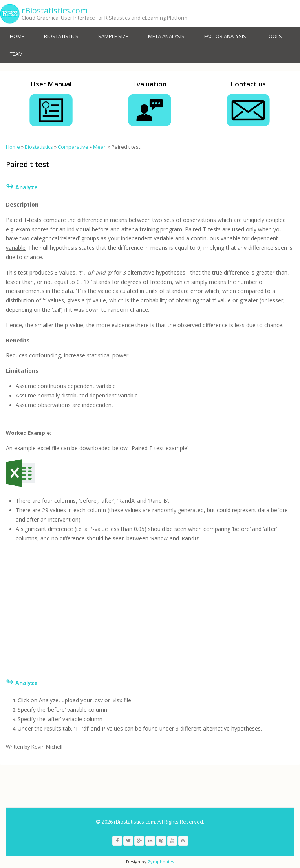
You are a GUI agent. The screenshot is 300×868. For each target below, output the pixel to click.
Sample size (113, 36)
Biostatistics (61, 36)
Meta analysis (166, 36)
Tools (274, 36)
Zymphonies (161, 862)
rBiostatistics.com (55, 10)
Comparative (73, 147)
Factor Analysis (225, 36)
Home (17, 36)
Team (16, 54)
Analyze (27, 683)
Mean (100, 147)
